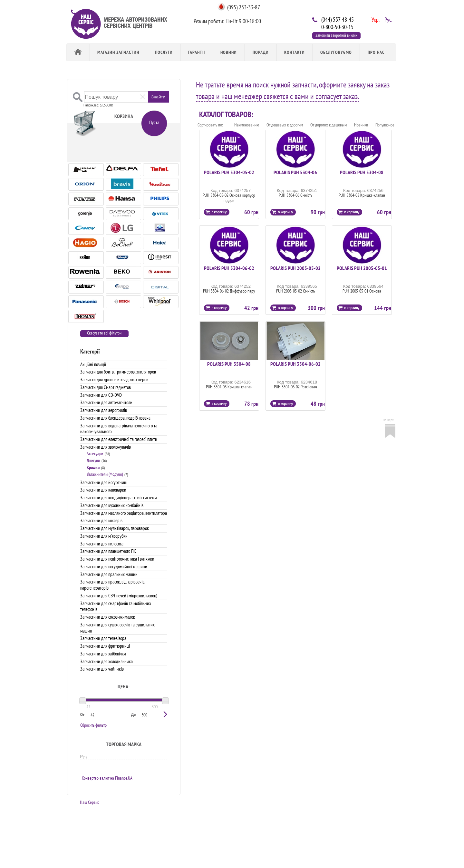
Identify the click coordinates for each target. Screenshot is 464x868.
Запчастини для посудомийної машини (114, 567)
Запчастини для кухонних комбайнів (112, 505)
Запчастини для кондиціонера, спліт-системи (119, 498)
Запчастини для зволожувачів (106, 447)
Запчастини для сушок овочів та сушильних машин (117, 628)
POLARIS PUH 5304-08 (362, 172)
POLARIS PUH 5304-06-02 (229, 268)
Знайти (158, 97)
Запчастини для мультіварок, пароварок (115, 528)
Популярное (385, 125)
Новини (229, 52)
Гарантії (197, 52)
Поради (261, 52)
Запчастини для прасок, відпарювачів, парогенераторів (113, 585)
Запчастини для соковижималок (108, 617)
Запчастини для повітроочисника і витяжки (117, 559)
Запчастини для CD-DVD (101, 395)
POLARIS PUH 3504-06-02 (295, 364)
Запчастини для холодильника (106, 661)
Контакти (295, 52)
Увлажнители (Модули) (105, 474)
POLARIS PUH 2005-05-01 (362, 268)
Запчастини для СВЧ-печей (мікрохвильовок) (119, 596)
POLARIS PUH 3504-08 (229, 364)
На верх (388, 420)
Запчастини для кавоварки (103, 490)
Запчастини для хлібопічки (103, 654)
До (133, 714)
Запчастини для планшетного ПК (108, 551)
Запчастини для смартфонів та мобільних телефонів (116, 606)
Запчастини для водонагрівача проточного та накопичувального (119, 429)
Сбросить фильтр (93, 725)
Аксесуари (95, 454)
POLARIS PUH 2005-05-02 (295, 268)
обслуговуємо (336, 52)
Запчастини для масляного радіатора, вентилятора (124, 513)
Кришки (93, 467)
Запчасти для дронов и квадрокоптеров (114, 379)
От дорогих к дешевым (329, 125)
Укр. (375, 19)
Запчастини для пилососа (102, 544)
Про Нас (376, 52)
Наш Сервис (90, 802)
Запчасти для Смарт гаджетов (106, 387)
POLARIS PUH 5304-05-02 (229, 172)
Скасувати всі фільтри (104, 333)
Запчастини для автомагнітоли (106, 402)
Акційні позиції (93, 364)
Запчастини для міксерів (101, 520)
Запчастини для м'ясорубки (104, 536)
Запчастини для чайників (102, 669)
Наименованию (247, 125)
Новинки (361, 125)
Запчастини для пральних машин (109, 574)
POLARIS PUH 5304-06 (295, 172)
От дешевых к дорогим (285, 125)
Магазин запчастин (118, 52)
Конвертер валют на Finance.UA (107, 778)
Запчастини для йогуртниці (104, 482)
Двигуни (93, 460)
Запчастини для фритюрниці (105, 646)
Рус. (388, 19)
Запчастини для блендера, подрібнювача (115, 418)
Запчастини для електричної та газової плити (119, 439)
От (82, 714)
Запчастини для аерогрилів (104, 410)
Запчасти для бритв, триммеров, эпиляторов (118, 372)
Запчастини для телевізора (103, 638)
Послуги (164, 52)
